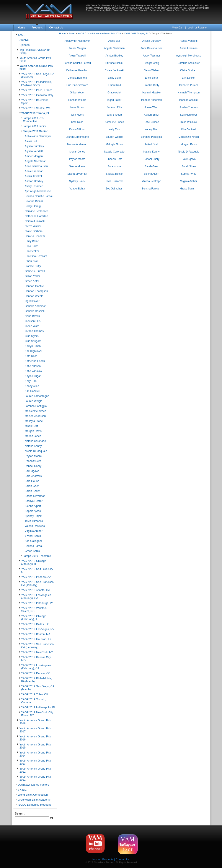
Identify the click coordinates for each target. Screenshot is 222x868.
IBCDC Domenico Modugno (35, 805)
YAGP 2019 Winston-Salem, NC (34, 610)
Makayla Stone (34, 421)
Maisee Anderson (35, 416)
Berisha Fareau (34, 546)
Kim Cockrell (32, 391)
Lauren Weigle (33, 401)
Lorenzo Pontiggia (36, 406)
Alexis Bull (31, 141)
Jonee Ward (32, 326)
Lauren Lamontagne (37, 396)
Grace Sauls (32, 551)
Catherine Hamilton (36, 216)
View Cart (178, 28)
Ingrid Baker (32, 301)
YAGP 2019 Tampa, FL (35, 113)
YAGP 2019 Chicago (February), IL (34, 618)
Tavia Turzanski (34, 521)
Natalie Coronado (35, 441)
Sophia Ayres (33, 511)
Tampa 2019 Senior (35, 131)
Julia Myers (32, 336)
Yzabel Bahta (33, 536)
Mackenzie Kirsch (35, 411)
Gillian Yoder (32, 276)
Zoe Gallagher (33, 541)
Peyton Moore (33, 456)
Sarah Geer (32, 486)
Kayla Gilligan (33, 376)
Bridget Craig (33, 206)
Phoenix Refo (33, 461)
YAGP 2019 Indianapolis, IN (38, 707)
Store (72, 33)
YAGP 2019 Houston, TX (36, 639)
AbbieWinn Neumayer (38, 136)
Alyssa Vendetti (34, 151)
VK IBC (22, 790)
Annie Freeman (34, 171)
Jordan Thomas (34, 331)
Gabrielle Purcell (35, 271)
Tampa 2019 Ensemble (37, 556)
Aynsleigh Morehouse (38, 191)
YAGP (22, 35)
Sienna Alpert (33, 506)
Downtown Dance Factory (33, 785)
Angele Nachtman (36, 161)
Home (21, 28)
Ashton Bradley (34, 181)
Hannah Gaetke (34, 286)
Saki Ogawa (32, 471)
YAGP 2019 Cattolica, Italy (37, 95)
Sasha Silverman (35, 496)
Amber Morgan (34, 156)
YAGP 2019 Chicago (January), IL (34, 563)
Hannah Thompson (36, 291)
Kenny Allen (32, 386)
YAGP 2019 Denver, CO (36, 673)
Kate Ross (31, 356)
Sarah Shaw (32, 491)
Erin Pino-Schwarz (36, 256)
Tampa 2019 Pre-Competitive (33, 120)
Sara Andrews (33, 476)
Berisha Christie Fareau (39, 196)
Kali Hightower (33, 351)
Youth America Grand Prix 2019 (104, 33)
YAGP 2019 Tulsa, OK (35, 694)
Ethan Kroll (31, 261)
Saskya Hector (34, 501)
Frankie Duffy (33, 266)
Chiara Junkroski (35, 221)
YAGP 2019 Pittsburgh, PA (37, 603)
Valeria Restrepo (35, 526)
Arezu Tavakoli (34, 176)
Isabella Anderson (36, 306)
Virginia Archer (34, 531)
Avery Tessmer (34, 186)
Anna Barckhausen (36, 166)
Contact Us (56, 28)
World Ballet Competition (33, 795)
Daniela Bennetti (35, 236)
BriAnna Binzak (34, 201)
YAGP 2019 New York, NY (37, 652)
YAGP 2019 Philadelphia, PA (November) (37, 84)
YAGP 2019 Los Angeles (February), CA (36, 667)
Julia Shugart (33, 341)
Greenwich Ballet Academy (34, 800)
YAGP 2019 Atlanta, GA (36, 590)
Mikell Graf (31, 426)
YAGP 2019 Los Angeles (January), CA (36, 597)
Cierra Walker (33, 226)
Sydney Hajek (33, 516)
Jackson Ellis (33, 321)
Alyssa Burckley (34, 146)
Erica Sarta (31, 246)
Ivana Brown (32, 316)
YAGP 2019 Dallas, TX (35, 624)
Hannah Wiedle (34, 296)
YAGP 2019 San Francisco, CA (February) (38, 646)
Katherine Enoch (35, 361)
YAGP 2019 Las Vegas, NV (38, 629)
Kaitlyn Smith (33, 346)
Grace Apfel (32, 281)
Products (37, 28)
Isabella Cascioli (35, 311)
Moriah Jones (33, 436)
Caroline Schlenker (36, 211)
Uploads (24, 45)
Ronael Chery (33, 466)
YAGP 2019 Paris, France (37, 90)
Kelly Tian (31, 381)
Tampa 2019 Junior (35, 126)
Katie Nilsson (33, 366)
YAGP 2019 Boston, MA (36, 634)
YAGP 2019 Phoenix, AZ (36, 577)
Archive (24, 40)
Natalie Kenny (33, 446)
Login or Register (198, 28)
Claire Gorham (34, 231)
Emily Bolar (32, 241)
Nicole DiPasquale (36, 451)
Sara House (32, 481)
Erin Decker (32, 251)
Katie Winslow (33, 371)
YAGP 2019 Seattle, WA (36, 108)
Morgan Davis (33, 431)
